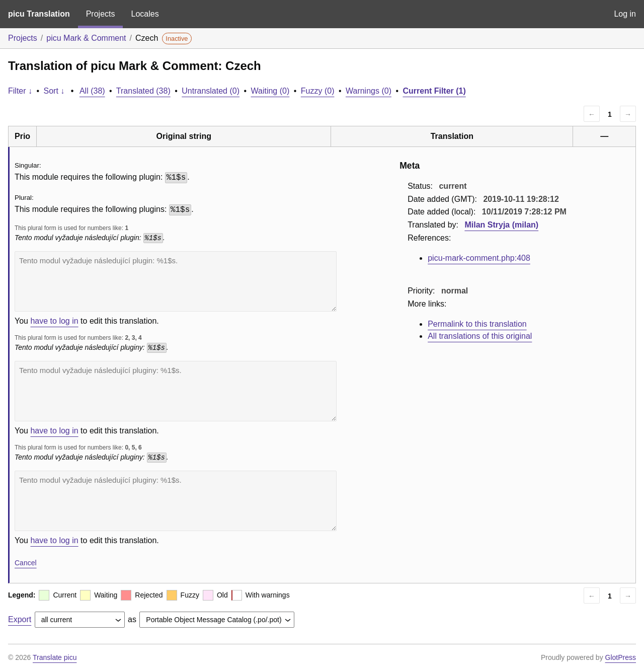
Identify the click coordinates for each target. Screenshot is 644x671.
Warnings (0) (369, 91)
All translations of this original (480, 336)
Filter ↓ (20, 91)
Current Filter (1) (434, 91)
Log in (625, 14)
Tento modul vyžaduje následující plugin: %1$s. (176, 281)
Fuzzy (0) (318, 91)
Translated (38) (143, 91)
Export (20, 619)
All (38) (92, 91)
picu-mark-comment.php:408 (479, 258)
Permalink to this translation (477, 324)
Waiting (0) (270, 91)
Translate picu (55, 657)
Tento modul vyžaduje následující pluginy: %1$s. (176, 391)
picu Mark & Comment (86, 38)
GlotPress (621, 657)
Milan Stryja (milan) (501, 225)
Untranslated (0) (211, 91)
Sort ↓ (54, 91)
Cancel (26, 563)
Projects (101, 14)
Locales (145, 14)
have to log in (54, 321)
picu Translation (39, 14)
